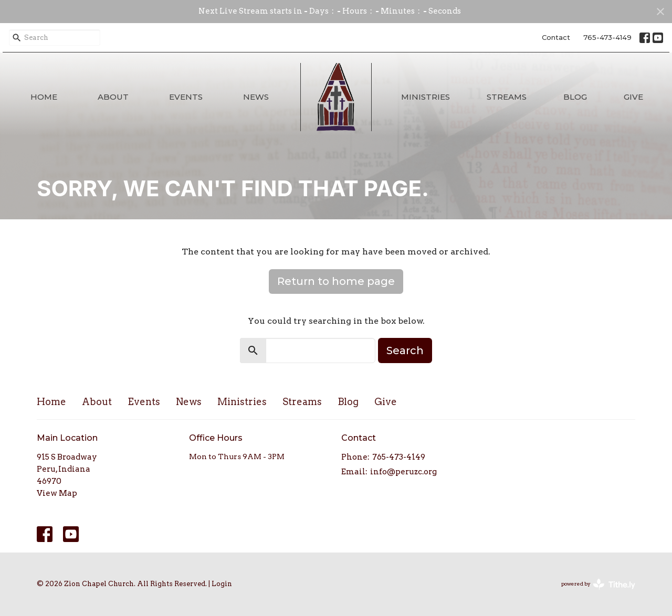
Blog (575, 97)
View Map (57, 493)
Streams (507, 97)
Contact (556, 37)
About (113, 97)
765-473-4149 (607, 37)
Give (633, 97)
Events (186, 97)
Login (222, 584)
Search (405, 351)
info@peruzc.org (403, 472)
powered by (598, 584)
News (256, 97)
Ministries (426, 97)
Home (44, 97)
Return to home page (336, 281)
